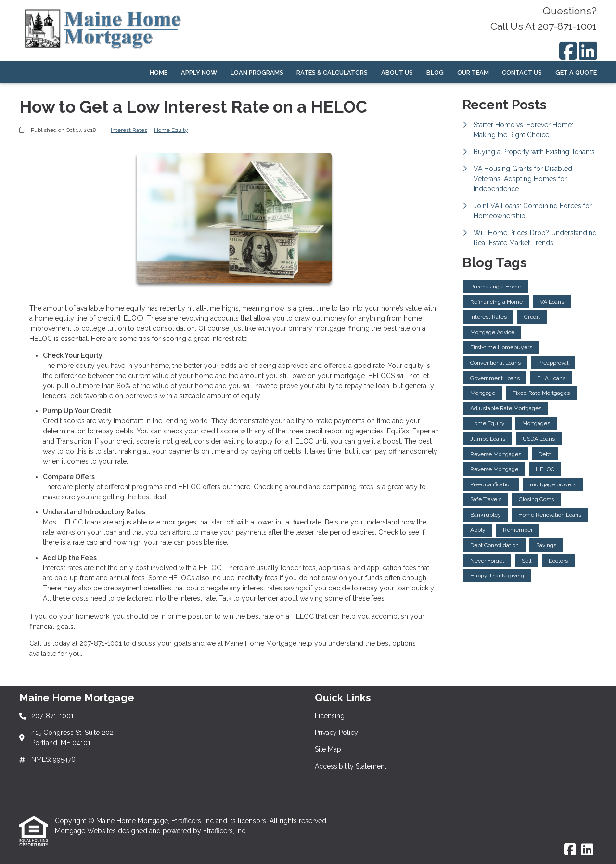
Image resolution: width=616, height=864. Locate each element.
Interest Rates (129, 130)
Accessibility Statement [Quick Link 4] (351, 766)
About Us (397, 72)
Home (159, 72)
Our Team (473, 72)
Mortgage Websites (86, 831)
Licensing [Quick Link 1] (330, 716)
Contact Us (522, 72)
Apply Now (199, 72)
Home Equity (171, 130)
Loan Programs (257, 72)
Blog (435, 72)
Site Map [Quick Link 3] (328, 749)
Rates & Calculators (332, 72)
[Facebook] (568, 51)
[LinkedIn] (588, 51)
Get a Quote (576, 72)
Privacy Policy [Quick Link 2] (336, 733)
